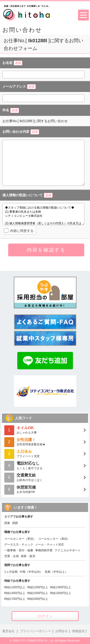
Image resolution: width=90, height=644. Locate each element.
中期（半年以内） (31, 572)
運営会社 (8, 631)
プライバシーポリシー (36, 631)
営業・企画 (12, 556)
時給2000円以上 (38, 599)
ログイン (45, 616)
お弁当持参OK (45, 489)
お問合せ (61, 631)
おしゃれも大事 (45, 430)
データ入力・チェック (19, 545)
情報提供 (78, 631)
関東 (7, 523)
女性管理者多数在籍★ (45, 442)
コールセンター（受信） (20, 539)
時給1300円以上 (61, 587)
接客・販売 (28, 556)
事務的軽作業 (44, 550)
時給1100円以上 (15, 587)
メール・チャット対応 (50, 545)
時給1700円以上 (15, 599)
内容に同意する (22, 231)
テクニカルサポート (68, 550)
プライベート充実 (45, 453)
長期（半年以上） (56, 572)
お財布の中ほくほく (45, 477)
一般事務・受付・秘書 (19, 550)
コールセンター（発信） (54, 539)
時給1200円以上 (38, 587)
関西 (15, 523)
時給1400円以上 (15, 593)
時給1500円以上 (38, 593)
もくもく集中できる (45, 465)
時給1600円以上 (61, 593)
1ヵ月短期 (11, 572)
